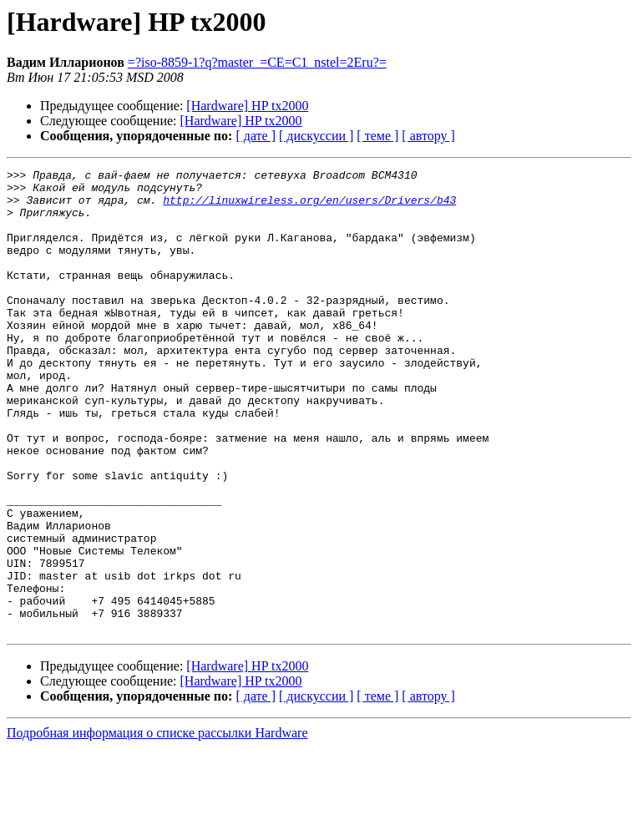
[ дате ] (256, 136)
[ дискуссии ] (316, 136)
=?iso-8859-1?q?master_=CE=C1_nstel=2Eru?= (257, 62)
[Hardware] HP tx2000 (247, 106)
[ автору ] (428, 136)
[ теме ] (377, 136)
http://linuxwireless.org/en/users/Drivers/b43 (309, 207)
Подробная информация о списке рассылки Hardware (157, 825)
